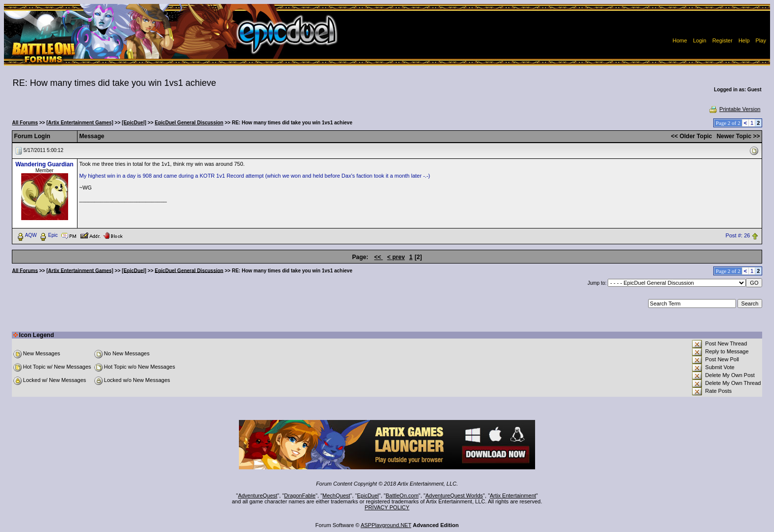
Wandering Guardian (44, 164)
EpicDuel (368, 495)
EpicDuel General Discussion (189, 123)
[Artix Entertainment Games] (80, 123)
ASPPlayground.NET (386, 525)
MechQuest (336, 495)
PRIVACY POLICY (387, 507)
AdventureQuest (258, 495)
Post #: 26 (738, 235)
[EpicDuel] (134, 123)
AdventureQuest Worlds (454, 495)
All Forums (25, 123)
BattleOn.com (402, 495)
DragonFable (300, 495)
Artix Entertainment (513, 495)
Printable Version (734, 109)
